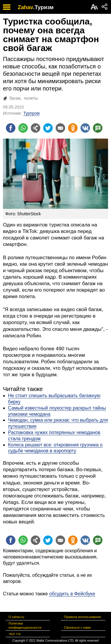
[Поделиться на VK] (85, 128)
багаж (15, 98)
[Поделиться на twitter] (48, 128)
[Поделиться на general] (36, 128)
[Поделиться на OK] (73, 128)
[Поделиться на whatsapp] (23, 128)
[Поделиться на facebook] (11, 128)
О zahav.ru (16, 617)
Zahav (25, 7)
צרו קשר (15, 634)
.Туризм (43, 7)
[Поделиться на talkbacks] (98, 128)
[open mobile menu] (7, 7)
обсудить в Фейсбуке (72, 594)
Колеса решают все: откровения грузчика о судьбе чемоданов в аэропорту (55, 448)
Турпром (32, 113)
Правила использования (82, 617)
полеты (31, 98)
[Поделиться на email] (60, 128)
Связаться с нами (77, 627)
